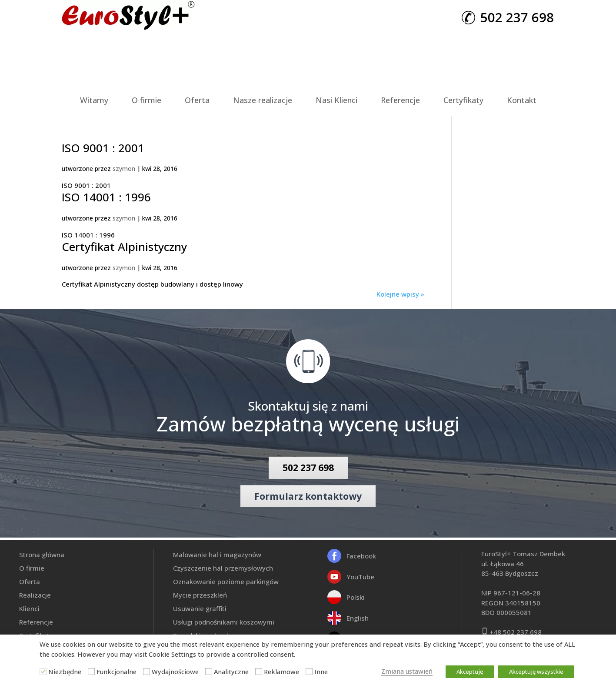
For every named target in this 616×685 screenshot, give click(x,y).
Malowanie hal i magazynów (217, 555)
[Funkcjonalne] (91, 672)
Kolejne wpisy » (400, 294)
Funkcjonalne (117, 672)
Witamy (94, 100)
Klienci (29, 608)
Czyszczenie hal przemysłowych (223, 568)
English (358, 618)
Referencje (400, 100)
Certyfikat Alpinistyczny (124, 247)
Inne (321, 672)
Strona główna (42, 555)
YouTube (360, 577)
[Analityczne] (209, 672)
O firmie (147, 100)
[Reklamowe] (259, 672)
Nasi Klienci (336, 100)
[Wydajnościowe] (147, 672)
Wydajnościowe (175, 672)
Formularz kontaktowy (308, 496)
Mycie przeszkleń (200, 595)
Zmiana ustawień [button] (407, 671)
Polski (356, 597)
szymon (124, 169)
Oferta (197, 100)
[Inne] (309, 672)
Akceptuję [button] (470, 672)
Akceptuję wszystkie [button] (536, 672)
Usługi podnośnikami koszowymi (224, 622)
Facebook (361, 556)
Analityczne (231, 672)
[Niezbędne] (43, 672)
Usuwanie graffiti (200, 608)
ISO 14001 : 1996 (106, 197)
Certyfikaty (463, 100)
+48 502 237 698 (516, 632)
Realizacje (35, 595)
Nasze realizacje (263, 100)
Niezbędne (65, 672)
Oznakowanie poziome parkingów (226, 581)
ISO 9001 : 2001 (103, 148)
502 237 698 (308, 468)
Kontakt (522, 100)
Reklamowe (281, 672)
